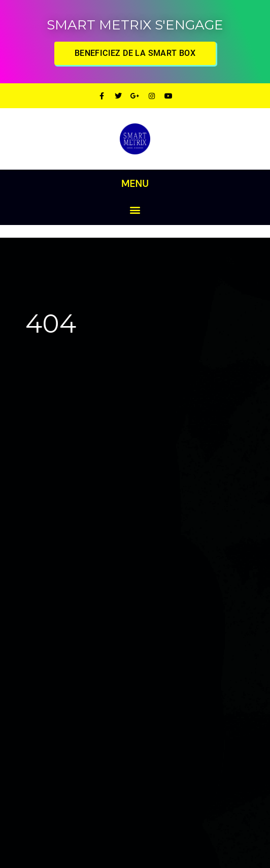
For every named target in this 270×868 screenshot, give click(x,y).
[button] (135, 210)
